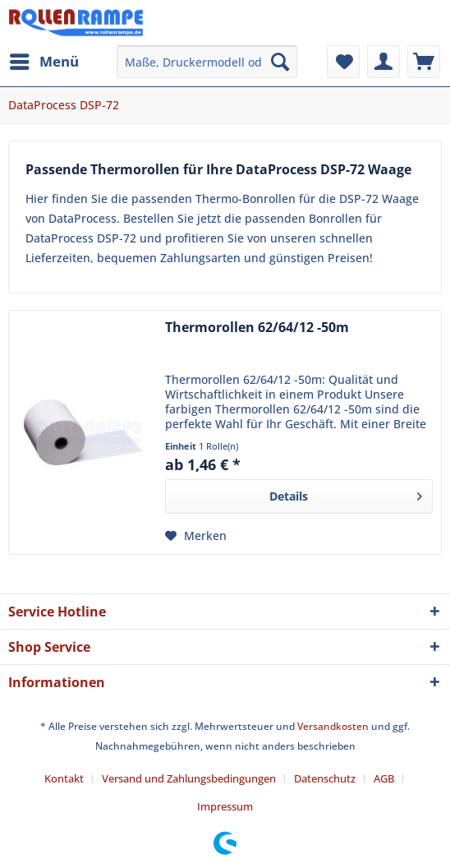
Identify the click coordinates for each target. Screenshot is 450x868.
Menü (44, 60)
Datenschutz (325, 778)
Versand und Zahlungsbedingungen (189, 778)
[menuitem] (44, 62)
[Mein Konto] (383, 62)
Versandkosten (333, 726)
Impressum (225, 806)
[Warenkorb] (424, 62)
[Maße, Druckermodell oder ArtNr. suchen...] (207, 62)
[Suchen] (280, 62)
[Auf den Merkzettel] (196, 536)
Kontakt (64, 778)
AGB (384, 778)
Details (346, 494)
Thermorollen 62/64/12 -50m (257, 328)
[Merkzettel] (343, 62)
